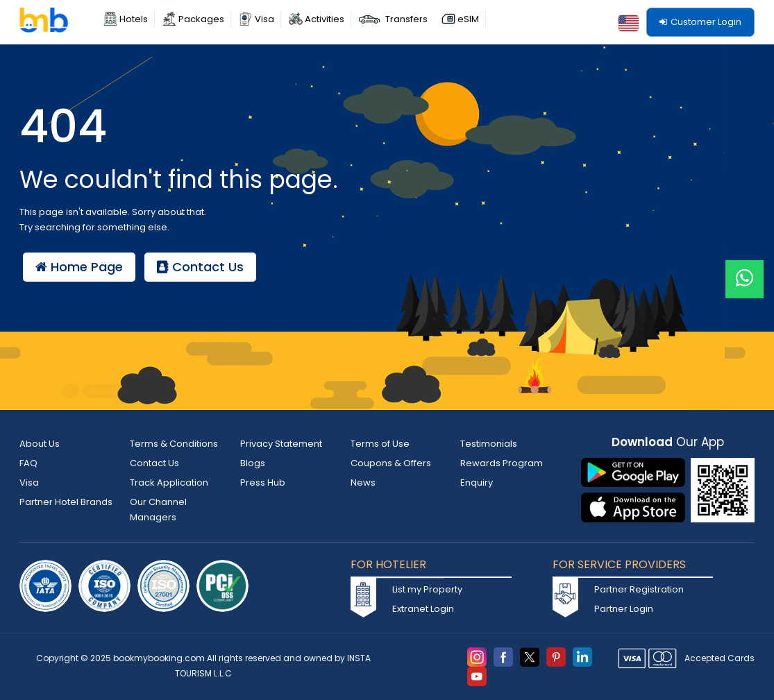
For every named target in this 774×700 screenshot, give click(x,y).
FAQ (28, 463)
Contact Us (200, 267)
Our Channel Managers (158, 510)
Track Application (169, 483)
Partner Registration (639, 589)
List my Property (427, 589)
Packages (201, 19)
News (363, 483)
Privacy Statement (281, 444)
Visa (264, 19)
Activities (325, 19)
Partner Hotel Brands (66, 502)
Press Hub (263, 483)
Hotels (134, 19)
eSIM (468, 19)
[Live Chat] (744, 270)
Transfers (406, 19)
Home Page (79, 267)
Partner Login (624, 609)
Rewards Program (502, 463)
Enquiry (477, 483)
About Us (40, 444)
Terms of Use (380, 444)
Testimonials (489, 444)
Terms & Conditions (174, 444)
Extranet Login (423, 609)
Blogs (253, 463)
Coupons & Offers (391, 463)
